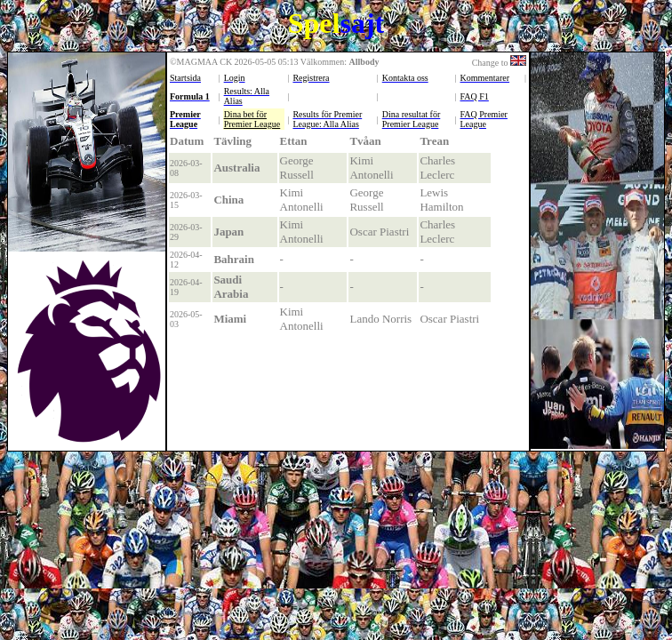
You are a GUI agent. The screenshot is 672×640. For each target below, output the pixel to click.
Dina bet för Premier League (252, 119)
